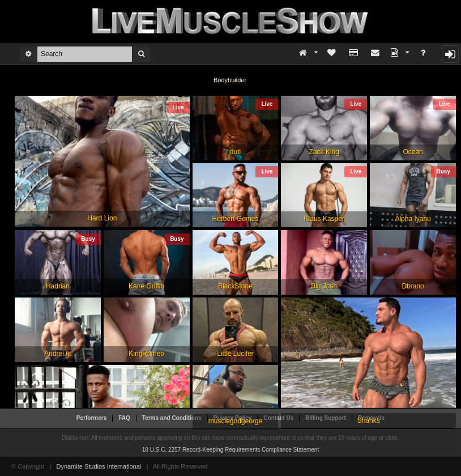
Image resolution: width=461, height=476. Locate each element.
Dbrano (413, 286)
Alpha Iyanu (413, 219)
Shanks (369, 420)
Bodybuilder (230, 80)
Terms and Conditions (172, 418)
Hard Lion (102, 218)
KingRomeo (146, 354)
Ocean (413, 152)
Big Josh (324, 286)
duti (235, 152)
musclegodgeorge (235, 421)
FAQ (124, 418)
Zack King (324, 152)
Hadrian (58, 286)
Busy (443, 171)
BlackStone (235, 286)
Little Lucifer (235, 354)
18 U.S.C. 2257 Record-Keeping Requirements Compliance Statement (231, 450)
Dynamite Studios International (99, 466)
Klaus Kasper (324, 219)
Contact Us (278, 418)
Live (178, 107)
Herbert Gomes (235, 219)
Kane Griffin (146, 286)
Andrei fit (57, 354)
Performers (91, 418)
